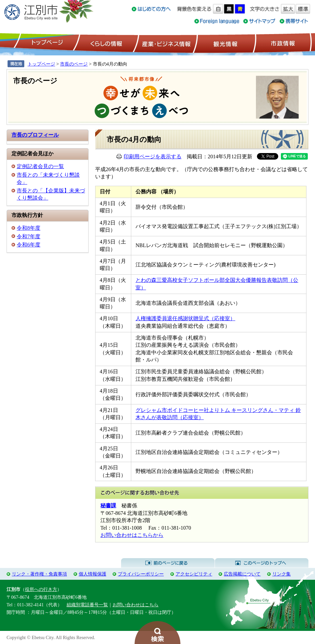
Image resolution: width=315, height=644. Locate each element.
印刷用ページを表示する (153, 156)
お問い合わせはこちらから (132, 535)
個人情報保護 (93, 574)
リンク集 (282, 574)
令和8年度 (29, 228)
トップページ (46, 43)
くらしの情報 (106, 43)
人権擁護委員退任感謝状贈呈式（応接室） (185, 318)
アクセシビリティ (194, 574)
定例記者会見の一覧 (40, 166)
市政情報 (282, 43)
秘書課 (108, 506)
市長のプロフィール (35, 135)
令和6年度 (29, 245)
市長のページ (74, 64)
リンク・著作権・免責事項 (39, 574)
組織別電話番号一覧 (87, 605)
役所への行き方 (41, 589)
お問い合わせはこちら (136, 605)
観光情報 (225, 43)
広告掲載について (242, 574)
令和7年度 (29, 236)
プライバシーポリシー (141, 574)
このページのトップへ (262, 563)
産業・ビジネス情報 (165, 43)
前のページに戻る (168, 563)
